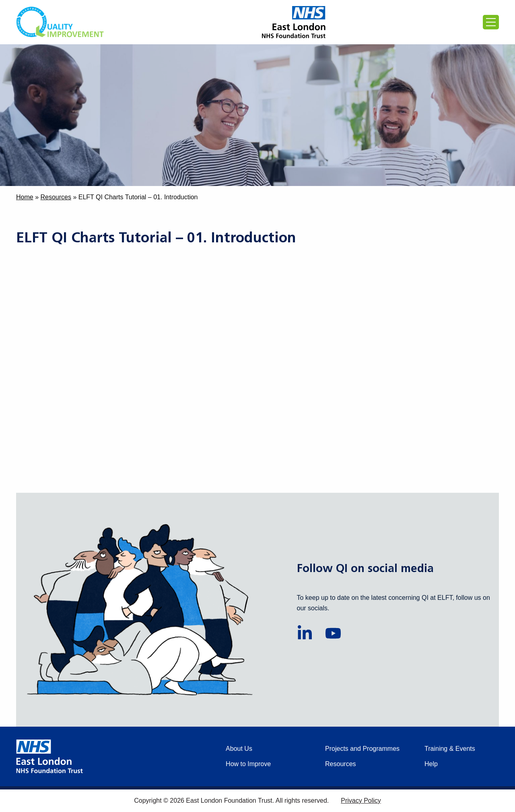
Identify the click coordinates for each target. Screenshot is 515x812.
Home (25, 197)
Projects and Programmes (362, 749)
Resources (56, 197)
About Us (239, 749)
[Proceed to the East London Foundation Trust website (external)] (294, 22)
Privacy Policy (361, 801)
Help (431, 764)
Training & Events (450, 749)
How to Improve (248, 764)
